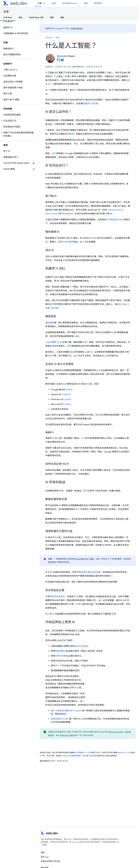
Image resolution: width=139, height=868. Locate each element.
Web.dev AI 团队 (67, 735)
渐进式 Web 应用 (36, 17)
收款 (52, 17)
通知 (62, 17)
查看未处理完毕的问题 (50, 861)
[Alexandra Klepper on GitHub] (58, 61)
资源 (6, 12)
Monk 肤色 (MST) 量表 (85, 559)
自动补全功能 (81, 646)
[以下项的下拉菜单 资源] (45, 3)
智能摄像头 (61, 651)
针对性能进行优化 (115, 220)
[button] (18, 121)
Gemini (69, 390)
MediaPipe (67, 214)
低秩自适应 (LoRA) (60, 719)
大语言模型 (68, 242)
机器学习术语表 (90, 104)
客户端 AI (50, 614)
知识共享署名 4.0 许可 (82, 753)
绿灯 (54, 153)
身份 (20, 17)
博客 (86, 3)
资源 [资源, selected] (40, 3)
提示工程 (78, 509)
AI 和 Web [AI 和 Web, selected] (8, 17)
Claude (67, 399)
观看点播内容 (77, 28)
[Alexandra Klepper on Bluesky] (62, 61)
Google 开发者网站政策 (71, 756)
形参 (69, 346)
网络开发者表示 (57, 597)
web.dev (49, 38)
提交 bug (45, 857)
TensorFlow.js (52, 214)
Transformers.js (115, 210)
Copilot (67, 404)
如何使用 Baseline (70, 3)
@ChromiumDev (116, 732)
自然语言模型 (62, 656)
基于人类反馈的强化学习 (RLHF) (66, 711)
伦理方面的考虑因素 (91, 572)
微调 (71, 134)
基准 (54, 3)
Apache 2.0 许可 (124, 753)
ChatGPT (66, 395)
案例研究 (98, 3)
